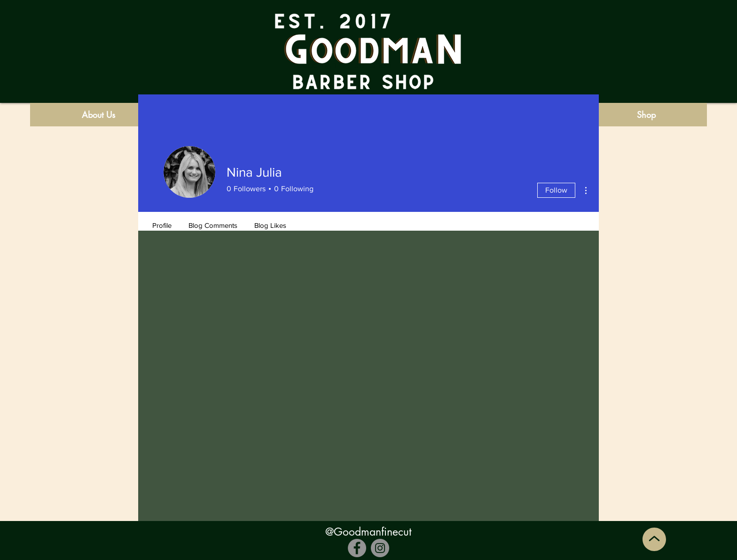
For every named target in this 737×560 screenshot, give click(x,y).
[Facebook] (357, 548)
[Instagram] (380, 548)
